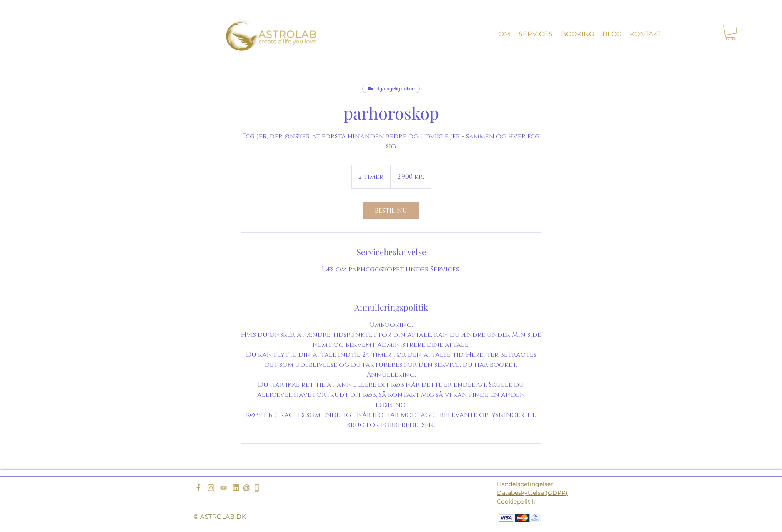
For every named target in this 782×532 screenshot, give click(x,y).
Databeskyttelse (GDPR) (532, 493)
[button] (504, 34)
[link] (391, 211)
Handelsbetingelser (525, 484)
